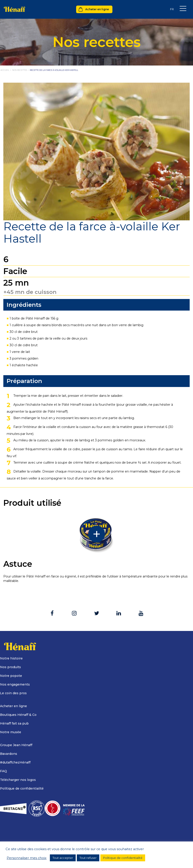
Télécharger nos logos (18, 780)
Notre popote (11, 676)
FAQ (3, 771)
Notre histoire (11, 658)
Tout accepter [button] (63, 858)
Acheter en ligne (97, 9)
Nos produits (10, 667)
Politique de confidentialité (22, 788)
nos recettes (20, 70)
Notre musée (11, 732)
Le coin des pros (13, 693)
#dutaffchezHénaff (15, 762)
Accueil (5, 70)
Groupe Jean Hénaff (16, 745)
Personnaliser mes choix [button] (27, 858)
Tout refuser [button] (88, 858)
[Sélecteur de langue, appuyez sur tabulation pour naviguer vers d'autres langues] (172, 9)
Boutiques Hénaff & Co (18, 715)
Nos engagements (15, 684)
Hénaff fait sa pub (14, 723)
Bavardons (9, 754)
